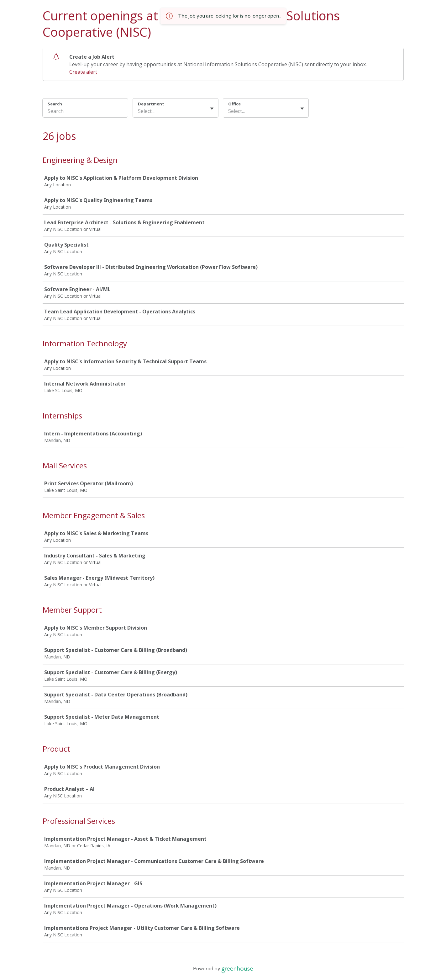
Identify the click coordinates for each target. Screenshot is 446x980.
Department (151, 104)
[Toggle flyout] (212, 109)
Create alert (83, 72)
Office (234, 104)
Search (55, 104)
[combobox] (139, 111)
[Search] (85, 112)
